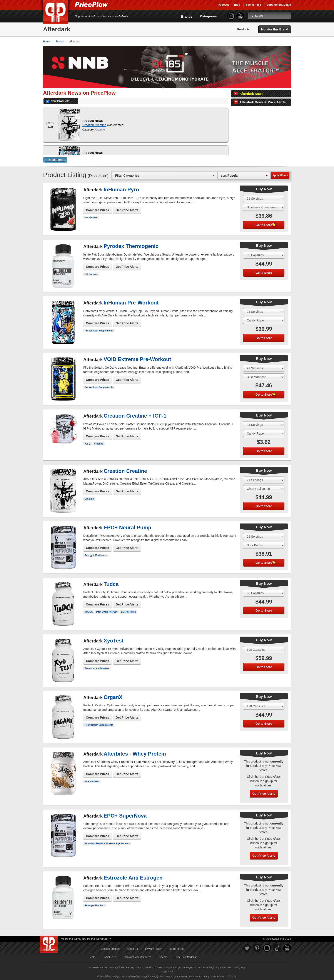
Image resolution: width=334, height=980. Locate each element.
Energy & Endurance (96, 555)
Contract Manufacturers (137, 957)
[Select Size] (264, 198)
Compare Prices (98, 210)
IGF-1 (88, 443)
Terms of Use (177, 948)
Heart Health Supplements (99, 724)
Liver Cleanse (128, 611)
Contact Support (110, 948)
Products (243, 29)
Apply (280, 175)
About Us (132, 948)
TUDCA (89, 611)
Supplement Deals (279, 5)
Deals (92, 957)
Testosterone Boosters (97, 668)
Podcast (223, 5)
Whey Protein (92, 781)
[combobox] (165, 175)
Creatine (100, 129)
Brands (187, 16)
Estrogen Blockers (95, 905)
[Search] (269, 16)
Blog (237, 5)
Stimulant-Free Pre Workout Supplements (107, 843)
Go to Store (266, 224)
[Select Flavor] (264, 207)
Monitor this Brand (275, 29)
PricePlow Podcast (186, 957)
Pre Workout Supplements (99, 330)
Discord (163, 957)
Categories (209, 16)
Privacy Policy (153, 948)
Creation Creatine (94, 125)
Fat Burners (91, 217)
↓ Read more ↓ (55, 159)
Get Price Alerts (127, 210)
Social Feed (253, 5)
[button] (167, 160)
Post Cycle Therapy (107, 611)
